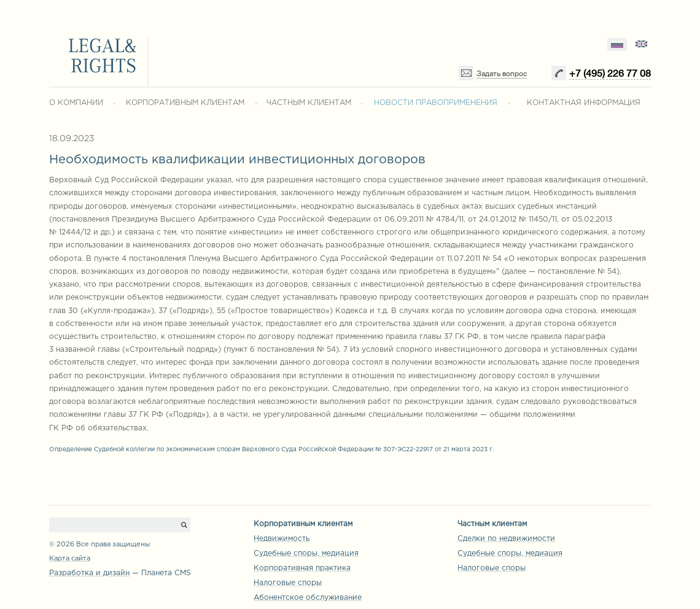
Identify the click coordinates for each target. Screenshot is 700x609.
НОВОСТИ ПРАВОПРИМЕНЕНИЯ (436, 103)
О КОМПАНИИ (76, 103)
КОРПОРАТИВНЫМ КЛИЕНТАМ (185, 103)
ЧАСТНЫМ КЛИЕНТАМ (309, 103)
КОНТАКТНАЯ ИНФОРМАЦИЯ (584, 103)
